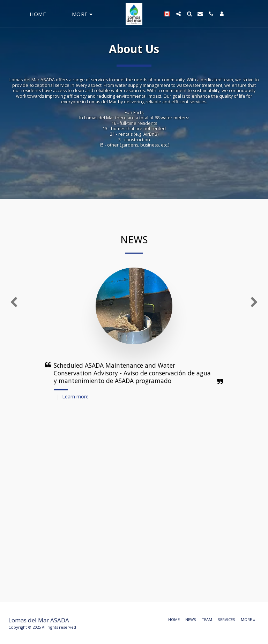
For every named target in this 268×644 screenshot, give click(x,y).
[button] (176, 14)
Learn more (75, 396)
